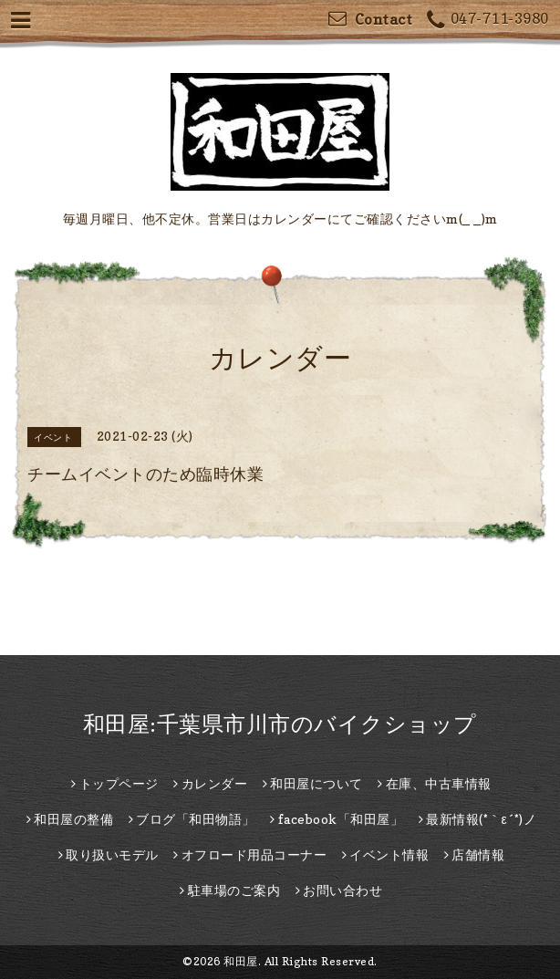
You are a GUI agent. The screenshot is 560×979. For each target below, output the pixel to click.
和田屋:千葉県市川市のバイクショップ (280, 724)
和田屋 (241, 961)
